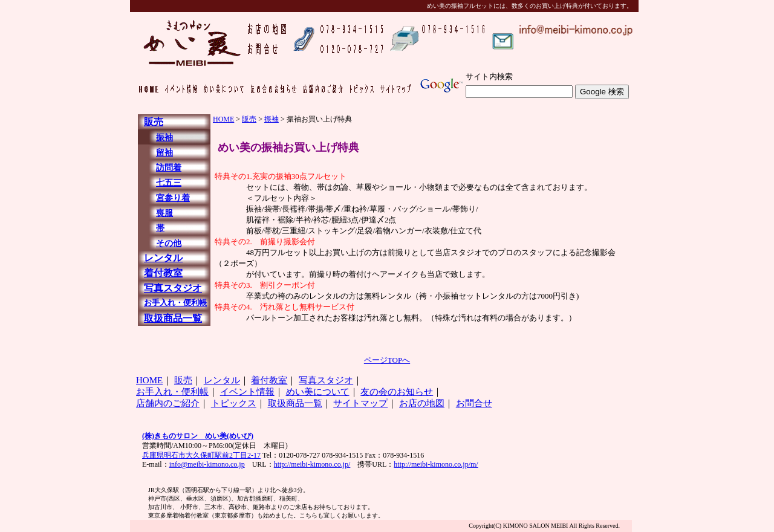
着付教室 (163, 273)
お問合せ (474, 403)
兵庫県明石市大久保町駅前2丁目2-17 (201, 455)
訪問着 (169, 168)
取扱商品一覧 (173, 318)
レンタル (163, 258)
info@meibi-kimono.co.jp (207, 464)
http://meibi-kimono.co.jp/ (312, 464)
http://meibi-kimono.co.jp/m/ (436, 464)
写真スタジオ (173, 288)
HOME (223, 119)
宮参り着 (173, 198)
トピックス (234, 403)
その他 (169, 243)
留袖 (164, 153)
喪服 (164, 213)
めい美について (318, 392)
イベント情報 (247, 392)
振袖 (164, 138)
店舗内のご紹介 (168, 403)
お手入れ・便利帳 (175, 303)
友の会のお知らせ (397, 392)
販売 (154, 122)
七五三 (169, 183)
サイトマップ (360, 403)
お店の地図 (422, 403)
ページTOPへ (387, 360)
